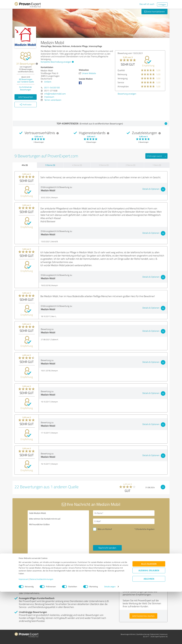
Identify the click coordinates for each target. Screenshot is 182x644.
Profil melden (42, 569)
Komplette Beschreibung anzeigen (57, 62)
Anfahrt (48, 82)
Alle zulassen (149, 616)
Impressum (23, 631)
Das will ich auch (147, 4)
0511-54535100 (52, 87)
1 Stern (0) (157, 165)
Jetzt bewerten (26, 97)
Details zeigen (110, 639)
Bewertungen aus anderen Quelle (26, 80)
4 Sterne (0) (77, 165)
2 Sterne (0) (130, 165)
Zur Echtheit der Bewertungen (26, 88)
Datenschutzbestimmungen (42, 631)
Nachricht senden (107, 548)
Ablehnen (149, 631)
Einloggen (162, 4)
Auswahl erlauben (149, 623)
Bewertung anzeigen (127, 94)
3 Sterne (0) (104, 165)
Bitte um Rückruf (105, 529)
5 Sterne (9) (50, 165)
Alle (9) (25, 165)
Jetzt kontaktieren (154, 11)
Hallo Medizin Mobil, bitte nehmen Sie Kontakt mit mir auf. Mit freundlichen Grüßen (58, 534)
